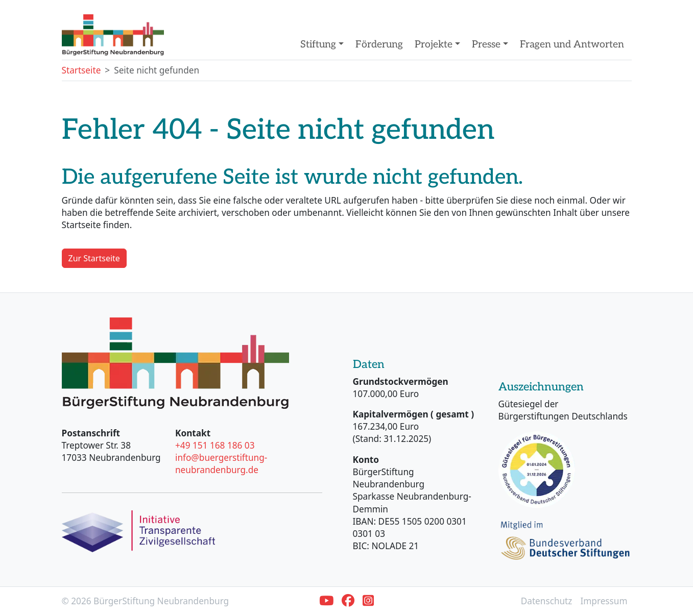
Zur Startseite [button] (94, 258)
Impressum (604, 601)
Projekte (435, 44)
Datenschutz (547, 601)
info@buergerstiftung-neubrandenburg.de (221, 464)
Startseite (81, 70)
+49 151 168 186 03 (215, 445)
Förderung (379, 44)
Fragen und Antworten (572, 44)
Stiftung (319, 44)
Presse (487, 44)
